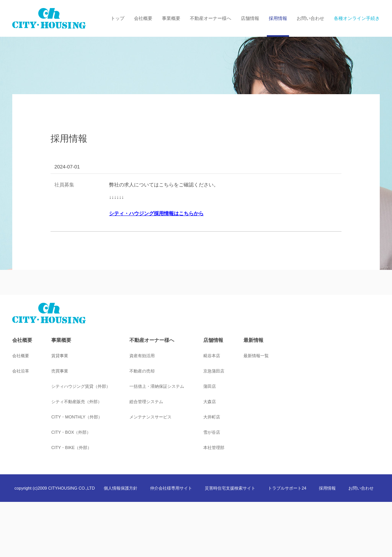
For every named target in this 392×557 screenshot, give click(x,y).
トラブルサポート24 (287, 488)
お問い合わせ (310, 18)
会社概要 (143, 18)
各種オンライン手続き (357, 18)
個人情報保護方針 (121, 488)
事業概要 (171, 18)
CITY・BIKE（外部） (71, 448)
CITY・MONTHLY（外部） (77, 417)
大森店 (210, 402)
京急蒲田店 (214, 371)
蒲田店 (210, 386)
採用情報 (278, 18)
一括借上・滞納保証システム (157, 386)
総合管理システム (146, 402)
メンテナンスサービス (150, 417)
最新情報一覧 (256, 356)
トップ (118, 18)
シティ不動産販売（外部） (77, 402)
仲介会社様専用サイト (171, 488)
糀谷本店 (212, 356)
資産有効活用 (142, 356)
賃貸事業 (60, 356)
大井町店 (212, 417)
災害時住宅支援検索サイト (230, 488)
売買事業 (60, 371)
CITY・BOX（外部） (71, 432)
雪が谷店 (212, 432)
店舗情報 (250, 18)
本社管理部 (214, 448)
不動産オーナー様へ (211, 18)
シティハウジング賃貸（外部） (81, 386)
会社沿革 (21, 371)
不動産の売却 (142, 371)
